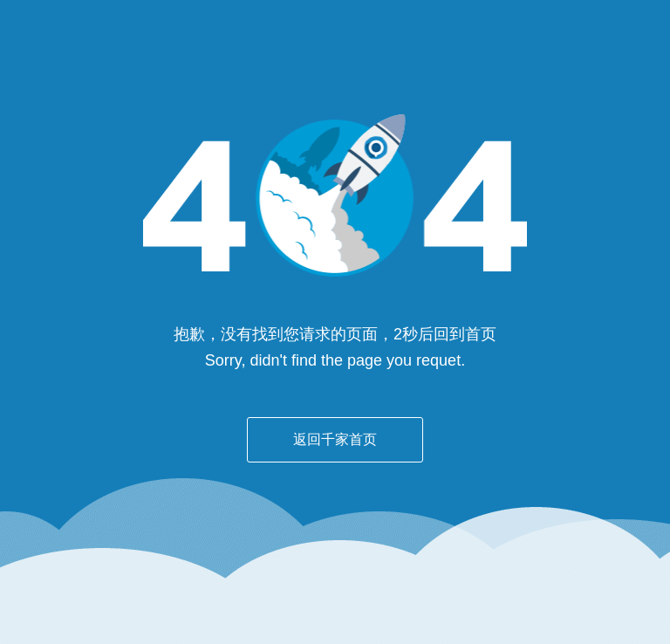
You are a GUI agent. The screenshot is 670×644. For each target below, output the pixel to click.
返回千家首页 (335, 439)
